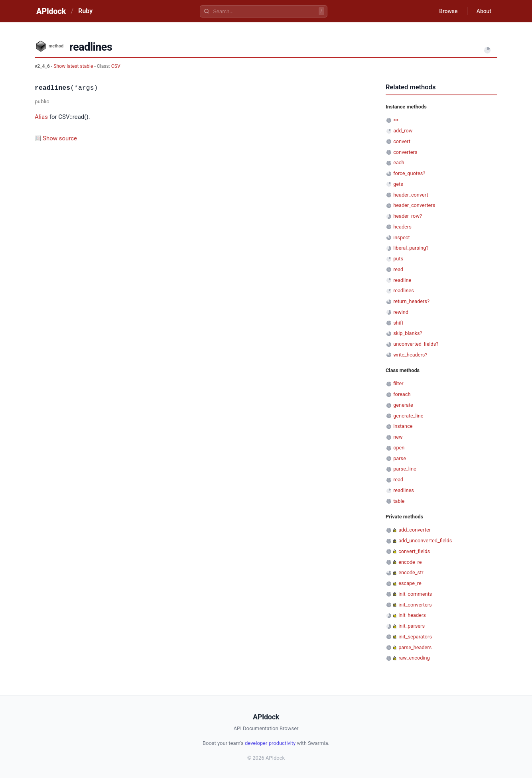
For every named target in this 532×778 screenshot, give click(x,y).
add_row (403, 131)
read (398, 269)
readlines (404, 291)
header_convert (411, 195)
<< (396, 120)
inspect (402, 237)
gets (398, 184)
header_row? (408, 216)
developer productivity (270, 743)
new (398, 437)
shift (398, 323)
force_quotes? (409, 173)
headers (402, 227)
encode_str (411, 572)
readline (402, 280)
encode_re (410, 562)
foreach (402, 394)
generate (403, 405)
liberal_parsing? (411, 248)
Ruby (85, 11)
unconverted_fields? (416, 344)
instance (403, 426)
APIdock (51, 11)
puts (398, 259)
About (483, 11)
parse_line (405, 469)
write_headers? (410, 355)
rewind (401, 312)
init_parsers (412, 626)
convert (402, 141)
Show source (60, 138)
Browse (447, 11)
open (399, 448)
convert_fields (414, 551)
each (399, 162)
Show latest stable (74, 66)
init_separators (415, 637)
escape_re (410, 583)
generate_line (408, 416)
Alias (41, 117)
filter (398, 383)
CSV (116, 66)
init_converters (415, 605)
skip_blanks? (408, 333)
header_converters (414, 205)
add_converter (415, 530)
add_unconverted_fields (425, 541)
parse (400, 458)
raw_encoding (414, 658)
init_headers (412, 615)
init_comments (415, 594)
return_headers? (411, 301)
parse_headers (415, 647)
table (399, 501)
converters (405, 152)
